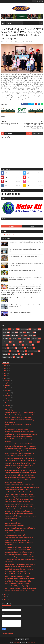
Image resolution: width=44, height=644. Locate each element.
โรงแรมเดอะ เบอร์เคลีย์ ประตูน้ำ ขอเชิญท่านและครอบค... (20, 516)
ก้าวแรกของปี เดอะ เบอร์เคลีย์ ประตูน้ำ (15, 535)
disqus (35, 133)
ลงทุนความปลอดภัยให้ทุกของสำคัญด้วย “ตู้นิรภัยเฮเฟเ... (20, 586)
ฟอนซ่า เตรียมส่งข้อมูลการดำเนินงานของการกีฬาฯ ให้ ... (20, 453)
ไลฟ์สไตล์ (27, 42)
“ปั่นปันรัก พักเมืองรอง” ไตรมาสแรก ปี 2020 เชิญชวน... (20, 506)
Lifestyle (33, 42)
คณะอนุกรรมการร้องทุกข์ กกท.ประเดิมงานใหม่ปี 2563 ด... (20, 557)
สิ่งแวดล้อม (26, 342)
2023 (5, 371)
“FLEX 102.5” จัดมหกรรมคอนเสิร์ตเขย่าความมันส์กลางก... (20, 545)
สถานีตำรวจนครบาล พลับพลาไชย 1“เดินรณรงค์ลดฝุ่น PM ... (21, 448)
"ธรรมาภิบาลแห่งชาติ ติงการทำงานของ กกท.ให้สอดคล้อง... (21, 588)
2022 (5, 373)
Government (16, 342)
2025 (5, 366)
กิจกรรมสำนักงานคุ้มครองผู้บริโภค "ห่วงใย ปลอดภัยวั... (19, 458)
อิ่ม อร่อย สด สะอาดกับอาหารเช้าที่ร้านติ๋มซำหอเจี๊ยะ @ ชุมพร (24, 256)
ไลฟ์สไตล (30, 348)
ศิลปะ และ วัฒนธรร (33, 351)
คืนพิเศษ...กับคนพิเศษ (10, 422)
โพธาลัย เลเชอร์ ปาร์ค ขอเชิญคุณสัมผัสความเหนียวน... (20, 492)
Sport (4, 345)
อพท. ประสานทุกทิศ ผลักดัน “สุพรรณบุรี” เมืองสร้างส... (19, 480)
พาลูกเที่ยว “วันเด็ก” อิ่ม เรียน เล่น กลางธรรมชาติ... (18, 567)
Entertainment (35, 339)
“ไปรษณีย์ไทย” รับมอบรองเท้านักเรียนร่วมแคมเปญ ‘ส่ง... (20, 439)
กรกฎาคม (8, 393)
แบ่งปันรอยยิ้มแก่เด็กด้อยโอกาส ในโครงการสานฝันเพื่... (20, 552)
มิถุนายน (8, 395)
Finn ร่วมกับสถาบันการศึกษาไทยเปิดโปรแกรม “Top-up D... (21, 554)
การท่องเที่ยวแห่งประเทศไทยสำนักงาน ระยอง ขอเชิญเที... (20, 509)
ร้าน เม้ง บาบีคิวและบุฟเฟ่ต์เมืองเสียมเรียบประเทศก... (19, 456)
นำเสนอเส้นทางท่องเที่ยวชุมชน (13, 523)
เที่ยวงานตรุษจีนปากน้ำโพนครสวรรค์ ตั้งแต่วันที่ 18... (19, 511)
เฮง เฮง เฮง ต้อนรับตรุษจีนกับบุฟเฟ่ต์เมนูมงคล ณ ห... (19, 504)
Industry (4, 348)
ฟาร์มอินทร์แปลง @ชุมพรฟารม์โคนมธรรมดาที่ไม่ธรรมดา (23, 298)
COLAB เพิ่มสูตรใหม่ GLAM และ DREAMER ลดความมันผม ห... (21, 461)
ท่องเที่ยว (35, 329)
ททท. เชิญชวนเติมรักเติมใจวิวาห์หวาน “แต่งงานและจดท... (20, 477)
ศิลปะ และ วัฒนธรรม (7, 357)
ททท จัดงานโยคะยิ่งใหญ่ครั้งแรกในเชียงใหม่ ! (17, 429)
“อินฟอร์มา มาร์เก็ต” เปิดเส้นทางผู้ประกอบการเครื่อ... (19, 436)
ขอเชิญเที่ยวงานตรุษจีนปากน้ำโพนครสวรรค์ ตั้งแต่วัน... (20, 514)
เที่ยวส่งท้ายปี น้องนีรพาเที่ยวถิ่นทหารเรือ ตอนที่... (18, 574)
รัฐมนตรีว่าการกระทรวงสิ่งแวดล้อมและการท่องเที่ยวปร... (20, 427)
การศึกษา (15, 339)
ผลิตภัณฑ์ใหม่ (24, 329)
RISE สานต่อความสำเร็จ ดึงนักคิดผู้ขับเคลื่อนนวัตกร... (19, 499)
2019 (5, 594)
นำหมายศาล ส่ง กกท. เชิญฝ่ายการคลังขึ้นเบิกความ (18, 468)
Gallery (22, 351)
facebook (40, 133)
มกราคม (8, 408)
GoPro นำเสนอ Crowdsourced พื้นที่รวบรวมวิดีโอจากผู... (20, 420)
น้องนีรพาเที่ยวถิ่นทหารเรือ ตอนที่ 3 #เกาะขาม (17, 576)
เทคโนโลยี (30, 332)
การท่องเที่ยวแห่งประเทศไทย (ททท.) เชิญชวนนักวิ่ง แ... (19, 538)
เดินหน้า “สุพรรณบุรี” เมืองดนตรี (14, 482)
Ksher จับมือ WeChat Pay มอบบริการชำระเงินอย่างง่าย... (20, 463)
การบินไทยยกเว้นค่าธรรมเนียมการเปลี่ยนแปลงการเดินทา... (21, 434)
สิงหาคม (8, 390)
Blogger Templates (31, 642)
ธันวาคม (8, 380)
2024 (5, 368)
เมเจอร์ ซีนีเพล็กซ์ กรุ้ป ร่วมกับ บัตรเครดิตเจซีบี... (18, 581)
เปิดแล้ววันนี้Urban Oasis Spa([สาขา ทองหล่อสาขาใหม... (20, 415)
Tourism (13, 336)
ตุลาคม (7, 385)
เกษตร (30, 336)
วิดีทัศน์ (15, 351)
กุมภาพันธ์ (8, 405)
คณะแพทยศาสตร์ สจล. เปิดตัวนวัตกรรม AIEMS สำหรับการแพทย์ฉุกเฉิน (26, 242)
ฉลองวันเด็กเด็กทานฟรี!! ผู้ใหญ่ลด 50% (15, 571)
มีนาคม (7, 403)
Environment (14, 354)
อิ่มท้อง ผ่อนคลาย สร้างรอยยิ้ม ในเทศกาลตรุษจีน (18, 502)
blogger (29, 133)
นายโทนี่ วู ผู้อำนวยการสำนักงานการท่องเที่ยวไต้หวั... (19, 424)
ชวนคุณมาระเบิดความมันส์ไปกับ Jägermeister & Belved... (20, 470)
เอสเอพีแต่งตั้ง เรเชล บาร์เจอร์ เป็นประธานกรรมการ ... (19, 569)
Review (12, 348)
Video (23, 354)
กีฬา (21, 332)
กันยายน (8, 388)
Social (35, 342)
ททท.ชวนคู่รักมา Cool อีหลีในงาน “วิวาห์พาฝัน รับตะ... (19, 475)
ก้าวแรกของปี (8, 521)
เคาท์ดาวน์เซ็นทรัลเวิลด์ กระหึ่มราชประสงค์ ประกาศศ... (20, 591)
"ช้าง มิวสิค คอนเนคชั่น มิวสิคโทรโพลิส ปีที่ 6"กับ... (18, 547)
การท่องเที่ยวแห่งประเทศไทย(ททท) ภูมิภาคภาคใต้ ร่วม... (20, 533)
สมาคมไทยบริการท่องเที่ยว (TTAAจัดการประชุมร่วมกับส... (20, 432)
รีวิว (11, 345)
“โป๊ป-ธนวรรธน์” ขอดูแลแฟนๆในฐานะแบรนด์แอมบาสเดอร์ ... (22, 559)
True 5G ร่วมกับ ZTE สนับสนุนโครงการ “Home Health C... (20, 564)
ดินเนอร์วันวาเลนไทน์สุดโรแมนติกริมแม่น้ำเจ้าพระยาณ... (20, 446)
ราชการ (4, 332)
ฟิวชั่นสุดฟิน (8, 441)
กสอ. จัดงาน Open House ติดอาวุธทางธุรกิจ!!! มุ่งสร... (19, 444)
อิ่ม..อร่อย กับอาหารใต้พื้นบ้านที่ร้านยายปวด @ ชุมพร (22, 271)
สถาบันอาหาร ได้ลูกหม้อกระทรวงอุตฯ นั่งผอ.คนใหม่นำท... (20, 497)
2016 (5, 599)
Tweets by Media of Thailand (7, 235)
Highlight (12, 226)
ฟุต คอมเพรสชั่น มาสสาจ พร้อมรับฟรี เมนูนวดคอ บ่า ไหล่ (20, 579)
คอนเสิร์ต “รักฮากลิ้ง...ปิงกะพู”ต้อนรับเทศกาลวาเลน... (19, 417)
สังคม (13, 332)
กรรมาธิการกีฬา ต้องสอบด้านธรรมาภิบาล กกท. (17, 540)
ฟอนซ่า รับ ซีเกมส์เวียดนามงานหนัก (14, 530)
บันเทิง (4, 336)
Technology (28, 345)
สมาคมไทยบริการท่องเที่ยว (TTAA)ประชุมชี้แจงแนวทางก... (20, 451)
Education (19, 345)
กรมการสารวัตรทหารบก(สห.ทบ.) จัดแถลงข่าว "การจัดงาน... (21, 473)
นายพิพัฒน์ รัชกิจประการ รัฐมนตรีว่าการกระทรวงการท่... (20, 542)
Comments (33, 226)
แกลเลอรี (21, 348)
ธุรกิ (29, 354)
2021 (5, 376)
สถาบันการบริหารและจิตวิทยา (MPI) (15, 526)
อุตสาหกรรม (5, 342)
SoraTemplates (17, 642)
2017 (5, 597)
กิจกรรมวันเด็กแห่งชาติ (11, 518)
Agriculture (5, 354)
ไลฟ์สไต (18, 357)
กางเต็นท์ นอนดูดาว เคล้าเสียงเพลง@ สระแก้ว (20, 312)
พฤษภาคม (8, 398)
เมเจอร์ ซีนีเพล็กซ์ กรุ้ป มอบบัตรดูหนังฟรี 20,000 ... (18, 550)
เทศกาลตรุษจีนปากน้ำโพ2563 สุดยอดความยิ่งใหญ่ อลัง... (20, 528)
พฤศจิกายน (8, 383)
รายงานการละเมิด (7, 633)
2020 (5, 378)
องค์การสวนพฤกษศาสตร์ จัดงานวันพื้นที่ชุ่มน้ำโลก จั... (19, 465)
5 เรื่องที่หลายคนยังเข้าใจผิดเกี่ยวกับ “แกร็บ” (17, 489)
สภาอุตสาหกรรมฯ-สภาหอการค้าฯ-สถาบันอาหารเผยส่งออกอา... (22, 487)
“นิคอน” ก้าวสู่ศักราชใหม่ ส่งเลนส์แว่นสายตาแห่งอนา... (20, 494)
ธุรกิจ (14, 329)
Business (25, 339)
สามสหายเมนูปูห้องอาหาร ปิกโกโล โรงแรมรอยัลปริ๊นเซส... (21, 412)
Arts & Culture (5, 351)
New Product (5, 339)
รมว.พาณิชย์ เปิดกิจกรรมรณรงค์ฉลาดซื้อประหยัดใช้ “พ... (20, 485)
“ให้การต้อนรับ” (9, 410)
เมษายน (7, 400)
